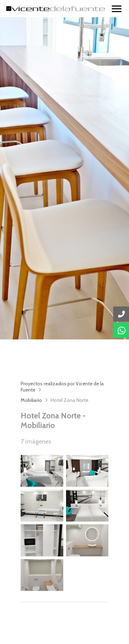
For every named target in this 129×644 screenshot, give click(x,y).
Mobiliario (31, 400)
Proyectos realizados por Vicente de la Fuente (62, 387)
